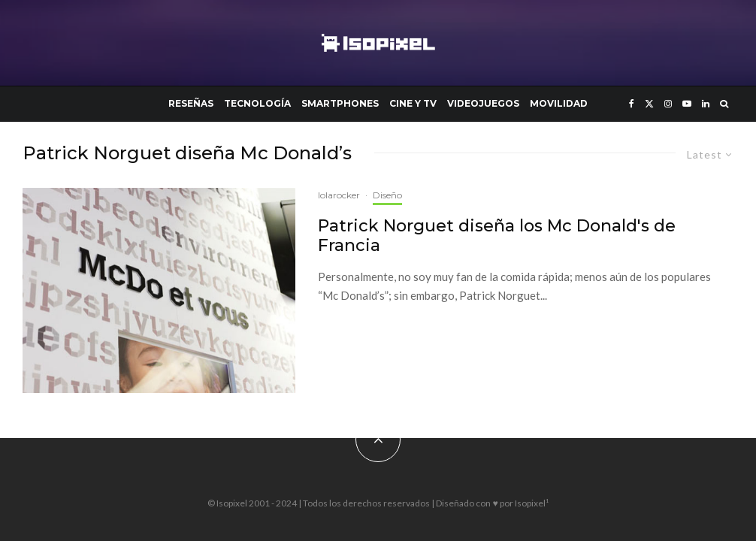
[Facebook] (632, 104)
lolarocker (339, 195)
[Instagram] (668, 104)
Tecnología (257, 103)
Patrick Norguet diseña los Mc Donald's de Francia (497, 236)
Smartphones (340, 103)
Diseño (387, 195)
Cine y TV (413, 103)
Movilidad (559, 103)
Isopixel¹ (532, 503)
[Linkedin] (706, 104)
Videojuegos (483, 103)
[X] (649, 104)
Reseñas (191, 103)
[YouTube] (687, 104)
